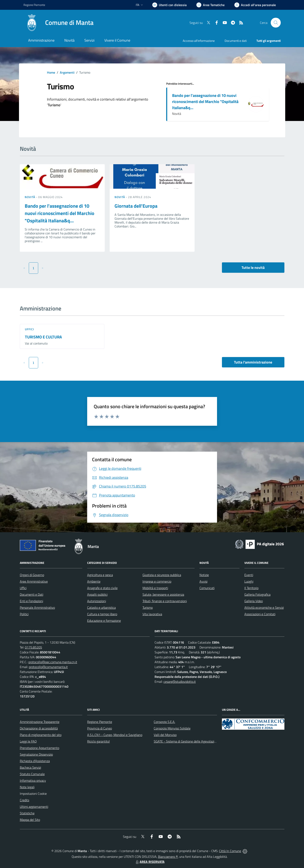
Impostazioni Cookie (33, 794)
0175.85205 (33, 647)
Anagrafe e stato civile (102, 588)
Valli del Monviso (165, 735)
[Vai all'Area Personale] (255, 5)
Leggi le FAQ (28, 741)
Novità (30, 197)
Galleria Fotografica (257, 594)
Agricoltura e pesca (100, 575)
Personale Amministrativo (37, 607)
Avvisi (203, 581)
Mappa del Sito (30, 820)
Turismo (148, 607)
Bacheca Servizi (30, 767)
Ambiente (94, 581)
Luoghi (249, 581)
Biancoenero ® (168, 857)
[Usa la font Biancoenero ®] (169, 5)
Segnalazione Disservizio (36, 754)
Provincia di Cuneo (100, 728)
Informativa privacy (33, 780)
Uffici (30, 329)
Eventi (249, 575)
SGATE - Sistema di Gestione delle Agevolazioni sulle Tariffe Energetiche (203, 741)
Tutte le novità (253, 268)
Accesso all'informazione (199, 41)
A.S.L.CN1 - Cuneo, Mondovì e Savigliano (115, 735)
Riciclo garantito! (99, 741)
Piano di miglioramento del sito (41, 735)
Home (51, 72)
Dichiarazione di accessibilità (39, 728)
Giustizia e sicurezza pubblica (162, 575)
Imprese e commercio (157, 581)
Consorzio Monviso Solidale (172, 728)
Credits (24, 800)
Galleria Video (254, 601)
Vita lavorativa (152, 614)
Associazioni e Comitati (260, 614)
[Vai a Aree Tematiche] (210, 5)
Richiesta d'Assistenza (35, 761)
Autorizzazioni (97, 601)
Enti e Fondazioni (31, 601)
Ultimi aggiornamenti (34, 807)
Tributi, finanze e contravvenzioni (165, 601)
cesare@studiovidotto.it (180, 682)
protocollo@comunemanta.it (48, 667)
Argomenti (67, 72)
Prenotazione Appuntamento (40, 748)
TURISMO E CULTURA (43, 337)
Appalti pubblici (97, 594)
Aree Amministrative (34, 581)
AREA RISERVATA (150, 862)
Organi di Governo (32, 575)
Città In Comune (230, 851)
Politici (24, 614)
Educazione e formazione (104, 621)
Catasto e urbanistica (101, 607)
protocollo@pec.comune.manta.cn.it (53, 662)
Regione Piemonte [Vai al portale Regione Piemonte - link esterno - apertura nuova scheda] (34, 5)
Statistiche (27, 813)
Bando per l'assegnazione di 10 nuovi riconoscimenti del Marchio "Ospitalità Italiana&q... (205, 101)
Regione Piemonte (100, 722)
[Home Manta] (58, 23)
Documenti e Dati (32, 594)
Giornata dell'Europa (136, 206)
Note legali (27, 787)
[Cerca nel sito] (276, 23)
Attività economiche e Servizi (264, 607)
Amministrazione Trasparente (40, 722)
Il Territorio (251, 588)
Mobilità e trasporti (155, 588)
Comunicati (207, 588)
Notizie (204, 575)
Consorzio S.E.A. (164, 722)
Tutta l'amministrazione (253, 362)
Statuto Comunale (32, 774)
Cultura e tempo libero (102, 614)
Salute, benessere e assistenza (163, 594)
